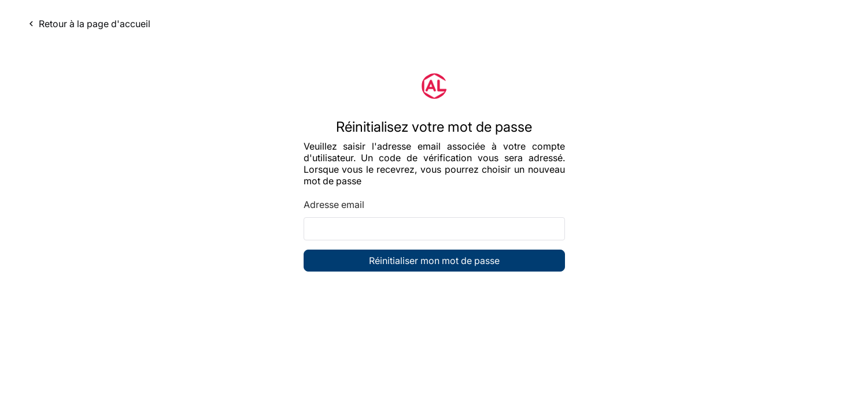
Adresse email (334, 205)
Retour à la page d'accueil (88, 24)
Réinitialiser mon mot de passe (434, 261)
